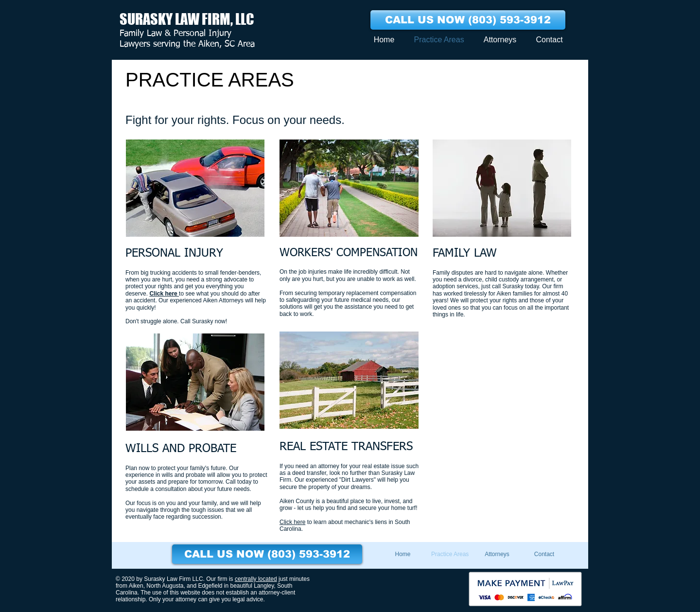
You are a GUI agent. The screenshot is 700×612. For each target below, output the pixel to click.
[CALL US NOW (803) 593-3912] (468, 20)
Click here (164, 294)
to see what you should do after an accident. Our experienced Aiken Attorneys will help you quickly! (196, 301)
